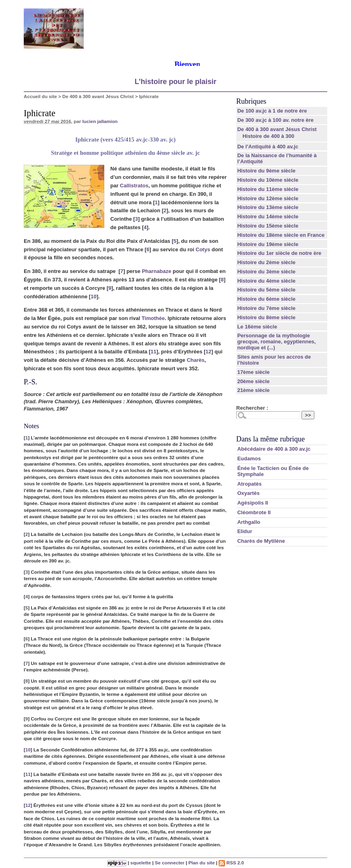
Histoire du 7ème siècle (266, 308)
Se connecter (170, 863)
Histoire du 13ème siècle (268, 207)
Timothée (153, 318)
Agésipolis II (253, 503)
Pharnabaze (156, 271)
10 (93, 297)
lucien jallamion (100, 121)
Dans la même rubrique (270, 439)
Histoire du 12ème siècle (268, 198)
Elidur (245, 531)
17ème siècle (253, 372)
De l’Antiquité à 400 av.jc (267, 147)
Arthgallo (249, 522)
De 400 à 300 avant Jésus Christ (98, 96)
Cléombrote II (254, 512)
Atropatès (249, 484)
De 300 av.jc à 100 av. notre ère (275, 120)
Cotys (203, 249)
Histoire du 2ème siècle (266, 262)
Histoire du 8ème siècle (266, 317)
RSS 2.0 (231, 863)
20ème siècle (253, 381)
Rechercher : (252, 408)
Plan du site (202, 863)
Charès (196, 360)
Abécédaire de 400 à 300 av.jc (274, 449)
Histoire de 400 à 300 (268, 136)
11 (153, 352)
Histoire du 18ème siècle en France (281, 235)
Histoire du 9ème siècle (266, 171)
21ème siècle (253, 390)
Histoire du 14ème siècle (268, 216)
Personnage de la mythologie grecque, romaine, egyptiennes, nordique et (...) (276, 342)
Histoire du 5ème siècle (266, 290)
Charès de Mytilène (261, 541)
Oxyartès (248, 493)
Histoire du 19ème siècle (268, 244)
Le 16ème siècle (257, 327)
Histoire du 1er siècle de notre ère (279, 253)
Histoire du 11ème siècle (268, 189)
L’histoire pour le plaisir (175, 82)
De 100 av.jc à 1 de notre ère (272, 111)
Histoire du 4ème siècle (266, 281)
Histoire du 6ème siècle (266, 299)
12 (209, 352)
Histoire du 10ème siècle (268, 180)
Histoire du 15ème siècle (268, 226)
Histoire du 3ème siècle (266, 272)
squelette (141, 863)
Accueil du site (40, 96)
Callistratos (134, 186)
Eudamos (249, 459)
